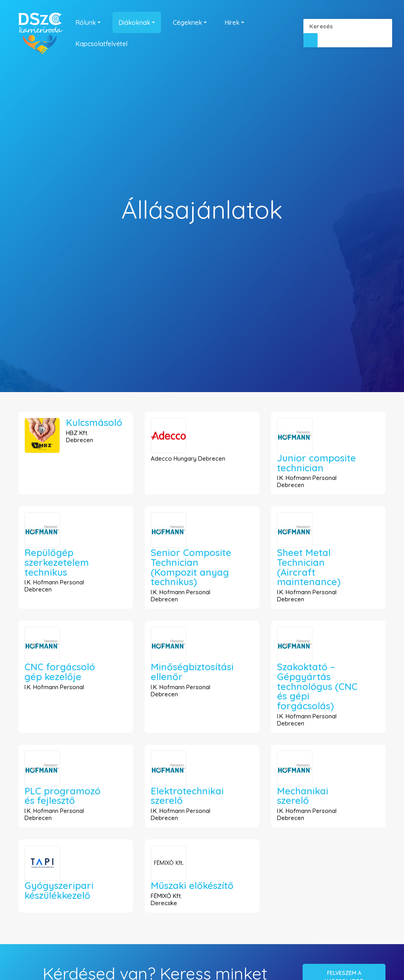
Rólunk (86, 22)
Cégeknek (187, 22)
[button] (310, 40)
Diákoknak (134, 22)
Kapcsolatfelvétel (101, 44)
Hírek (232, 22)
